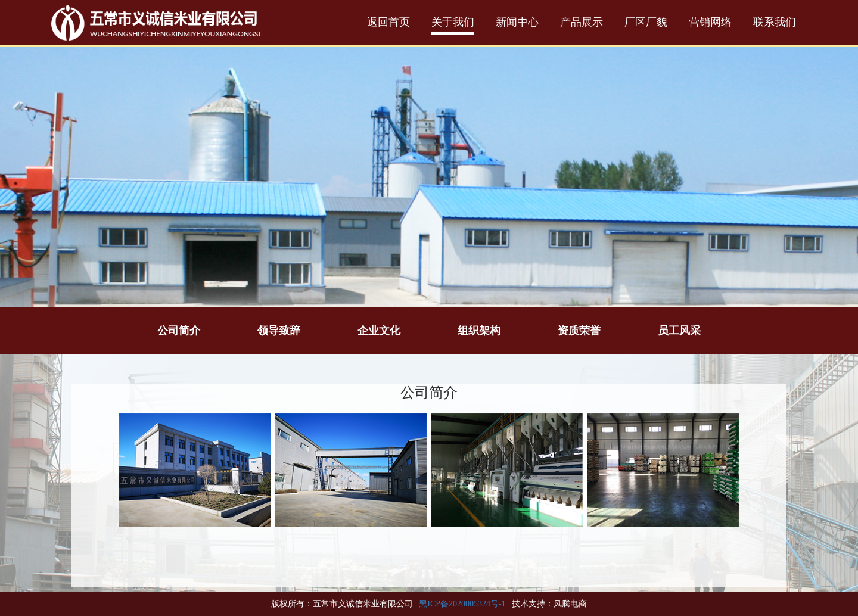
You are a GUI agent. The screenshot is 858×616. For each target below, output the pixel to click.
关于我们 (453, 22)
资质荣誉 (579, 331)
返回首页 (388, 22)
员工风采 (679, 331)
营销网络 (710, 22)
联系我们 (775, 22)
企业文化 (379, 331)
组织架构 (479, 331)
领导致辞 (279, 331)
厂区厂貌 (646, 22)
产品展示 (582, 22)
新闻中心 (517, 22)
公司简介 (179, 331)
